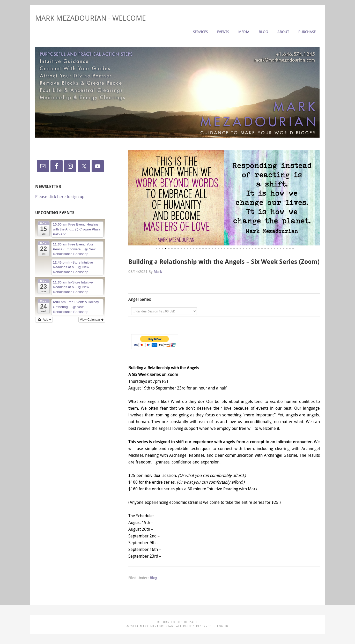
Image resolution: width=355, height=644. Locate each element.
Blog (153, 578)
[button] (44, 320)
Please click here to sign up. (60, 197)
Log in (223, 626)
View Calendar (92, 320)
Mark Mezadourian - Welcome (91, 18)
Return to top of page (177, 622)
